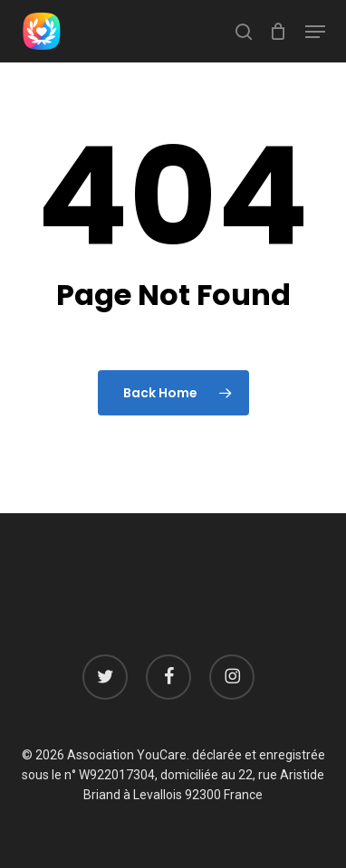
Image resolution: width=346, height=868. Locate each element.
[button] (315, 32)
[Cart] (279, 31)
